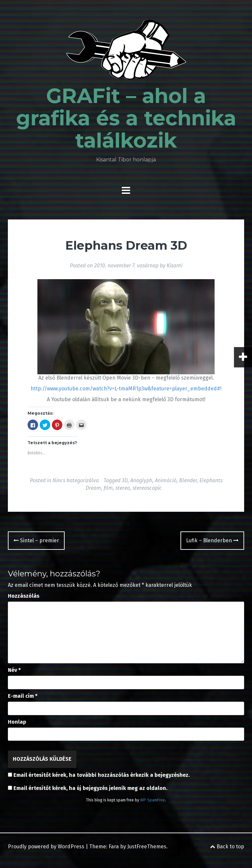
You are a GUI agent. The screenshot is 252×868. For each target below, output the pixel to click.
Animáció (166, 480)
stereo (123, 488)
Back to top (227, 847)
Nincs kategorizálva (76, 480)
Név (14, 670)
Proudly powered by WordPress (46, 847)
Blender (188, 480)
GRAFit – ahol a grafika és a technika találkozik (126, 118)
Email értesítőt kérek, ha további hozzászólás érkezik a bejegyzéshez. (102, 775)
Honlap (17, 722)
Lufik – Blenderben (212, 540)
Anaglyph (141, 480)
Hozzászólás (24, 596)
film (108, 488)
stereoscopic (147, 488)
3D (125, 480)
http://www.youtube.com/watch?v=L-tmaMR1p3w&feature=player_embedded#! (126, 389)
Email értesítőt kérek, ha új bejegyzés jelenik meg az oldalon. (90, 788)
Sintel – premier (36, 540)
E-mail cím (23, 696)
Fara (114, 847)
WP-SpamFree (153, 800)
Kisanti (175, 266)
